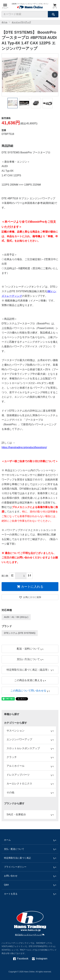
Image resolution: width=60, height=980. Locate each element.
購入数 (5, 576)
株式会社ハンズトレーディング (30, 935)
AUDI (7, 617)
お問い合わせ (30, 876)
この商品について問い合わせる (30, 691)
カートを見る (30, 894)
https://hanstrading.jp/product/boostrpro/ (24, 447)
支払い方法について (30, 659)
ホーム (4, 22)
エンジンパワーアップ (21, 22)
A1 (13, 617)
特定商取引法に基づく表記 (30, 858)
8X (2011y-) (22, 617)
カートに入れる (30, 587)
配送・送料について (30, 649)
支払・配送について (30, 849)
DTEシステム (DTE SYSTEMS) (20, 633)
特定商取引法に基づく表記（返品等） (30, 670)
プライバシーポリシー (30, 867)
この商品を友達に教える (30, 680)
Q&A (30, 885)
